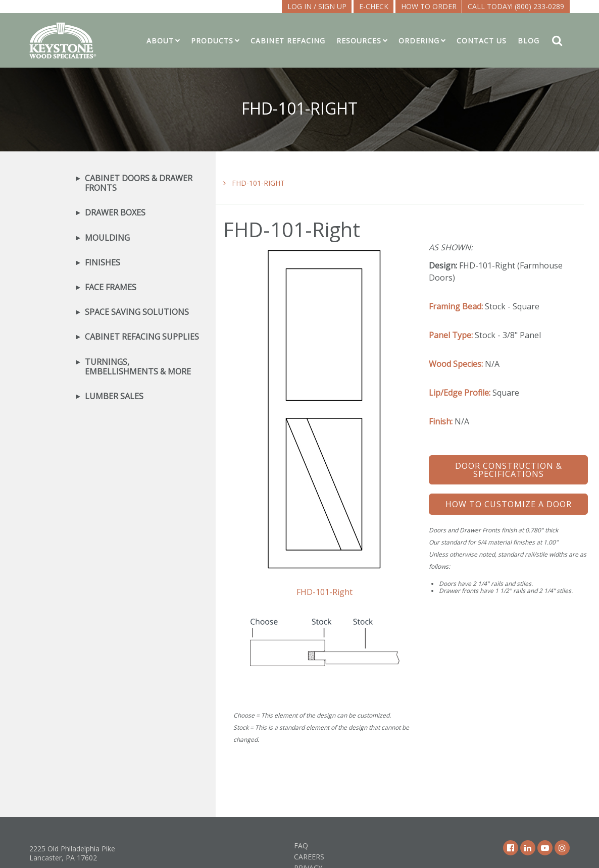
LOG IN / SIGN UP (317, 6)
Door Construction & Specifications (509, 470)
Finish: (441, 421)
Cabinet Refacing (288, 41)
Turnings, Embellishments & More (138, 367)
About (160, 41)
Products (212, 41)
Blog (529, 41)
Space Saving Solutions (137, 312)
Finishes (103, 263)
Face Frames (111, 287)
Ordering (419, 41)
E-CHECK (374, 6)
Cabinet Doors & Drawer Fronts (139, 183)
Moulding (107, 238)
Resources (359, 41)
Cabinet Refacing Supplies (142, 337)
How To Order (429, 6)
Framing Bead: (456, 306)
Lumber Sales (114, 396)
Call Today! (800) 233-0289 (516, 6)
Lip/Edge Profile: (460, 393)
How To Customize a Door (509, 504)
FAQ (301, 846)
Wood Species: (456, 364)
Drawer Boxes (115, 213)
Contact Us (482, 41)
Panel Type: (451, 335)
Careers (309, 857)
